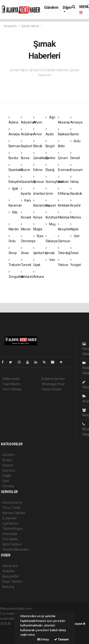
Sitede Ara (10, 566)
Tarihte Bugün (13, 529)
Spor (6, 481)
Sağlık (7, 476)
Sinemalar (10, 534)
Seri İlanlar (10, 539)
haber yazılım (10, 634)
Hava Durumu (12, 502)
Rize (38, 236)
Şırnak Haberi (30, 26)
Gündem (51, 7)
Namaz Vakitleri (14, 513)
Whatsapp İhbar (53, 384)
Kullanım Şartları (53, 379)
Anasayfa (10, 26)
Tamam (61, 639)
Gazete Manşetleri (16, 549)
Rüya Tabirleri (12, 582)
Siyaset (8, 465)
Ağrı (50, 117)
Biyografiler (11, 576)
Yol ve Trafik (11, 508)
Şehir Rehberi (12, 544)
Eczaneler (10, 518)
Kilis (13, 212)
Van (50, 260)
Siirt (75, 236)
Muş (51, 224)
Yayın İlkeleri (11, 384)
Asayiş (7, 460)
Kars (26, 200)
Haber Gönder (52, 389)
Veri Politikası (12, 389)
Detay (43, 639)
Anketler (9, 571)
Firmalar (8, 486)
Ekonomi (9, 470)
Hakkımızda (11, 379)
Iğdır (14, 189)
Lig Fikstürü (11, 523)
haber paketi (9, 629)
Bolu (75, 141)
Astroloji (8, 587)
